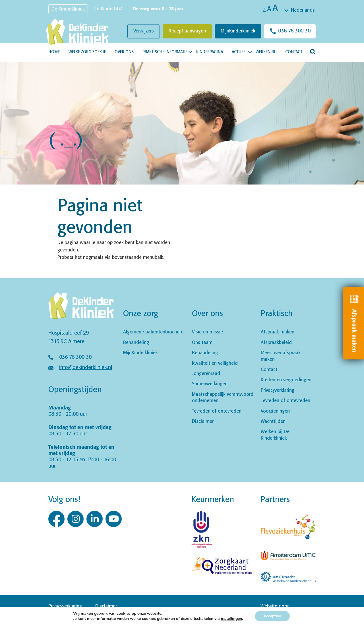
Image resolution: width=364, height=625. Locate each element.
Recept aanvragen (187, 31)
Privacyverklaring (278, 391)
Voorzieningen (275, 411)
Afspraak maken (278, 332)
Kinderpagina (210, 52)
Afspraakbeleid (276, 343)
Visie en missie (207, 332)
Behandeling (136, 343)
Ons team (202, 343)
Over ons (124, 52)
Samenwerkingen (210, 384)
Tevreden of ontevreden (217, 411)
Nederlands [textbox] (303, 10)
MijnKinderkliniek (238, 31)
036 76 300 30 (294, 31)
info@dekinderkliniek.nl (86, 368)
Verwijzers (144, 31)
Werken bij (266, 52)
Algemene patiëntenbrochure (153, 332)
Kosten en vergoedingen (286, 380)
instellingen (231, 619)
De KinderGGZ (108, 9)
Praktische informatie (165, 52)
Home (54, 52)
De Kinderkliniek (68, 9)
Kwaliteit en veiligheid (215, 363)
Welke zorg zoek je (87, 52)
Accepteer (272, 616)
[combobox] (300, 11)
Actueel (239, 52)
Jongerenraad (206, 374)
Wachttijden (273, 422)
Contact (294, 52)
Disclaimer (203, 422)
